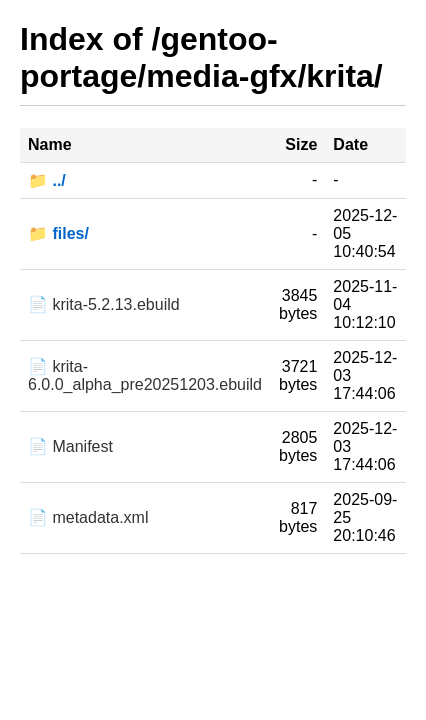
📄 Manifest (70, 446)
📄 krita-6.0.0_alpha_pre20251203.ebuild (145, 375)
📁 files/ (58, 233)
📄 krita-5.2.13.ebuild (104, 304)
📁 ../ (47, 180)
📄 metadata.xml (88, 517)
